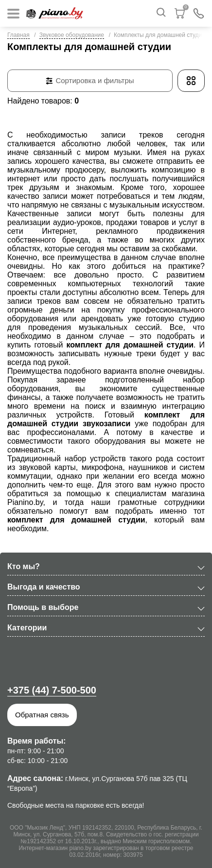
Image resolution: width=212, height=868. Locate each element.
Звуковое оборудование (72, 35)
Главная (18, 35)
